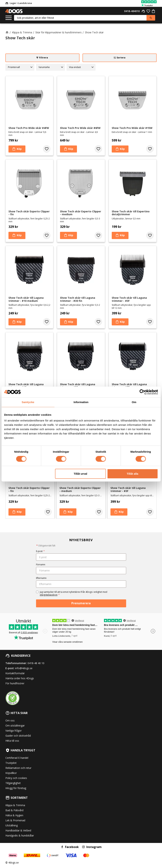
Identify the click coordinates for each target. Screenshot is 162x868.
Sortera (121, 58)
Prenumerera (81, 603)
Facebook (72, 847)
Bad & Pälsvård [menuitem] (14, 810)
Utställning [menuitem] (12, 825)
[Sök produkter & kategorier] (80, 18)
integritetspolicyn (49, 595)
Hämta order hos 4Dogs (20, 678)
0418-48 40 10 (36, 663)
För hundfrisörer (15, 683)
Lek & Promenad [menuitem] (15, 820)
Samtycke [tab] (28, 402)
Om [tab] (134, 402)
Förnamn (41, 565)
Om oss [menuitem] (10, 720)
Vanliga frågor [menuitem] (14, 731)
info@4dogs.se (24, 668)
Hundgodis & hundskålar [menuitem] (20, 835)
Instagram (94, 847)
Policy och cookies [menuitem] (16, 778)
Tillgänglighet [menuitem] (13, 783)
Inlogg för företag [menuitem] (16, 788)
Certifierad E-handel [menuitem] (17, 758)
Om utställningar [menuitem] (15, 725)
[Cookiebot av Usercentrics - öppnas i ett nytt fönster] (142, 392)
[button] (9, 18)
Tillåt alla (132, 474)
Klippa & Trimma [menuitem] (15, 805)
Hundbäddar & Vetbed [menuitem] (18, 830)
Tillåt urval (80, 474)
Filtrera (44, 58)
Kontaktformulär (15, 673)
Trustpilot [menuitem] (11, 763)
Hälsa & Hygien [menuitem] (14, 815)
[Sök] (151, 18)
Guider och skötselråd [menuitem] (18, 736)
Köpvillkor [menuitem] (11, 773)
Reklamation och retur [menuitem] (18, 768)
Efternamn (41, 578)
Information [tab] (81, 402)
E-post (40, 551)
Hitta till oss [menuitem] (12, 741)
